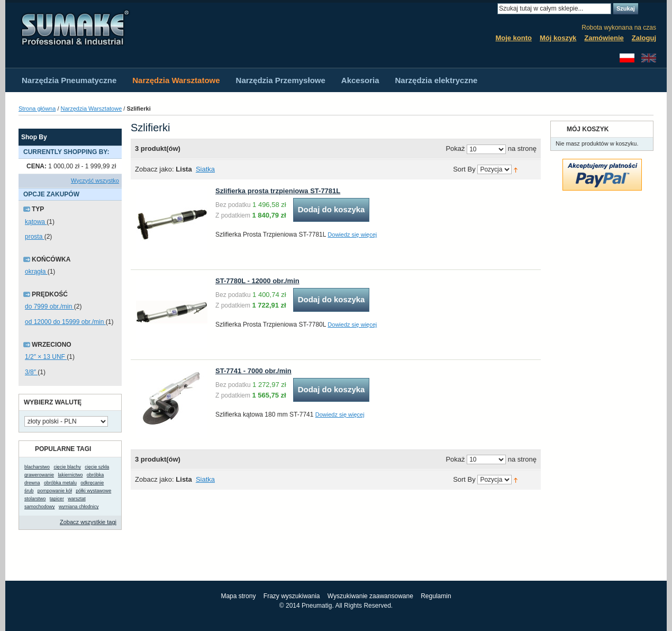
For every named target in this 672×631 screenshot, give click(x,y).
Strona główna (37, 109)
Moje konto (514, 38)
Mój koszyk (558, 38)
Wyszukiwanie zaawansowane (370, 596)
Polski (627, 58)
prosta (35, 237)
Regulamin (436, 596)
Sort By (464, 170)
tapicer (57, 499)
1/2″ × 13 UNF (46, 357)
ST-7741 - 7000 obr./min (253, 371)
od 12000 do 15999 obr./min (65, 322)
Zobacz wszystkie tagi (88, 522)
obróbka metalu (60, 483)
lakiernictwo (70, 475)
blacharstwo (37, 467)
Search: (491, 9)
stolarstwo (35, 499)
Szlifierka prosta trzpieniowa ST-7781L (278, 191)
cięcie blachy (67, 467)
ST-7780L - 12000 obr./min (257, 281)
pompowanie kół (55, 491)
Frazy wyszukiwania (292, 596)
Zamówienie (604, 38)
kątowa (36, 222)
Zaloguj (644, 38)
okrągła (36, 272)
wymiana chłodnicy (79, 507)
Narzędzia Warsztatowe (92, 109)
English (649, 58)
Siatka (205, 169)
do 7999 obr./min (49, 307)
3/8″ (31, 372)
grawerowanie (39, 475)
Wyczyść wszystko (95, 181)
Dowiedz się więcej (352, 235)
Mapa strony (238, 596)
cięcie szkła (97, 467)
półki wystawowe (93, 491)
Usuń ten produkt (117, 166)
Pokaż (455, 149)
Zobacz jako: (155, 169)
